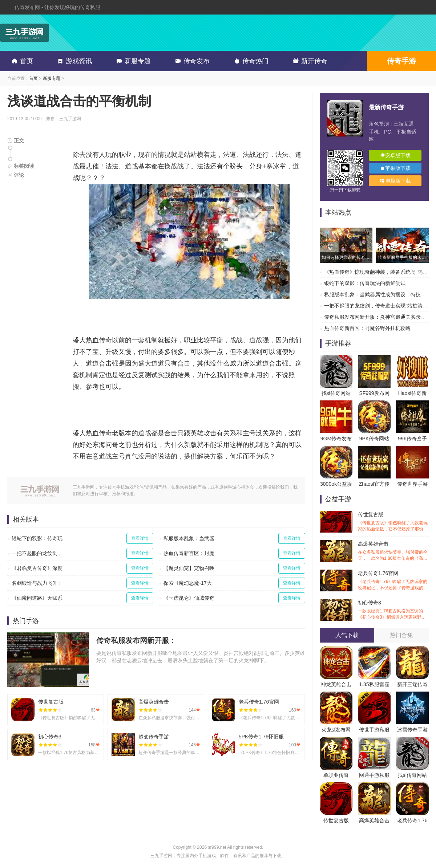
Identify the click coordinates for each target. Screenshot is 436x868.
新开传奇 (309, 61)
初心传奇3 (393, 610)
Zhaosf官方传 (374, 484)
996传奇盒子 (412, 439)
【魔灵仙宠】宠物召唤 (189, 568)
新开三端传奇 (412, 684)
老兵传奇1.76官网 (393, 581)
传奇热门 (250, 61)
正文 (16, 140)
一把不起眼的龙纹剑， (37, 553)
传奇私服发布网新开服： (136, 640)
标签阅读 (21, 166)
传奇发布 (191, 61)
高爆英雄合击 (393, 551)
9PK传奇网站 (374, 439)
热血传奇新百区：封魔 (189, 553)
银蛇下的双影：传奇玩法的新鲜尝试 (365, 283)
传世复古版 (393, 522)
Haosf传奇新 (413, 393)
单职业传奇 (336, 775)
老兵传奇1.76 (412, 820)
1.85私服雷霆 (374, 684)
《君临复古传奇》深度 (37, 568)
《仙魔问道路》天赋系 (37, 598)
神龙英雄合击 (336, 684)
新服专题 (132, 61)
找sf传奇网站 (336, 393)
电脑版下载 (395, 181)
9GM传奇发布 (336, 439)
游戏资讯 (73, 61)
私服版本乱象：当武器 (189, 538)
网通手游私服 (374, 775)
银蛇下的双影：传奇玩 (37, 538)
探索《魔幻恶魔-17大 (187, 583)
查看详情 (140, 538)
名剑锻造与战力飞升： (37, 583)
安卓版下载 (395, 155)
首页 (21, 61)
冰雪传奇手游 (412, 730)
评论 (16, 175)
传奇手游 (401, 61)
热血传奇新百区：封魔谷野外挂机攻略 (367, 328)
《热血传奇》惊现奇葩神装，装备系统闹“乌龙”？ (379, 272)
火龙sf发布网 (336, 730)
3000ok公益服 (336, 484)
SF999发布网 (374, 393)
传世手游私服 (374, 730)
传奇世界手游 (412, 484)
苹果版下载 (395, 168)
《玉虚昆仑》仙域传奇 (189, 598)
